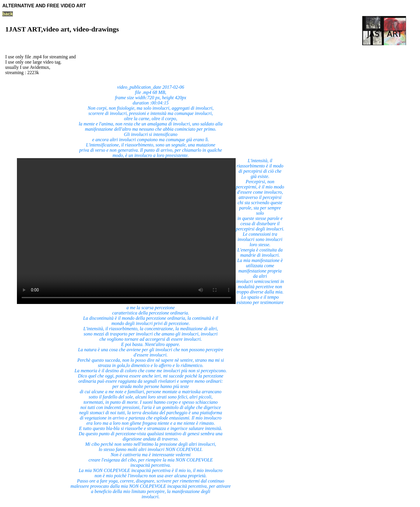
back (8, 14)
